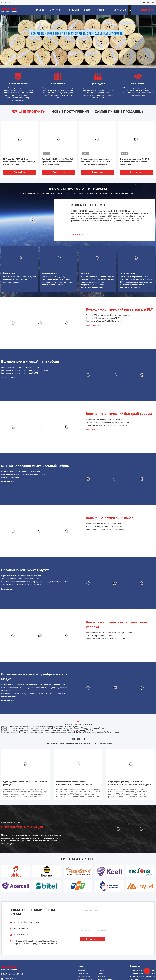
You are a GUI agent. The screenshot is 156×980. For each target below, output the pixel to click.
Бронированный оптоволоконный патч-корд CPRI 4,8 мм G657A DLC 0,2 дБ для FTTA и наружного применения (96, 162)
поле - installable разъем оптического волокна (104, 419)
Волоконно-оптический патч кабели (30, 362)
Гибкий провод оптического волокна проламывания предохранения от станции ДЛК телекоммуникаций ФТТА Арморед (49, 730)
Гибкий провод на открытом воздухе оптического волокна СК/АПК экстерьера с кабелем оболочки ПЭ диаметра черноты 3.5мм (53, 728)
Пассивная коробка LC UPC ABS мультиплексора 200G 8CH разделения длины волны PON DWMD (35, 689)
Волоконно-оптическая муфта (25, 570)
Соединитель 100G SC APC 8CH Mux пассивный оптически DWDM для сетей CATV (34, 685)
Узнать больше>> (78, 235)
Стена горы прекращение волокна (100, 636)
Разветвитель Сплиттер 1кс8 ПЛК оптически (104, 321)
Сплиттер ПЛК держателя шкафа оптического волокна (108, 315)
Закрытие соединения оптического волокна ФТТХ (21, 579)
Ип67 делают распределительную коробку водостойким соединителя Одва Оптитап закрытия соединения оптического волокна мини (35, 583)
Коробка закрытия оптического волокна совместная (22, 576)
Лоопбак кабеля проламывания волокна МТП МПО (22, 472)
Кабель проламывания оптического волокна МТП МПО (23, 474)
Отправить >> (92, 939)
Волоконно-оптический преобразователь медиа (34, 677)
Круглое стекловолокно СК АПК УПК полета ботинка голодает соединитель (134, 162)
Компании (82, 970)
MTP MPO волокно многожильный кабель (35, 466)
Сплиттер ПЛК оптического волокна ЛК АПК (104, 318)
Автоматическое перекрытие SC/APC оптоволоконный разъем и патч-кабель (74, 783)
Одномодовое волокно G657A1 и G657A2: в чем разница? (25, 783)
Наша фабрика (83, 973)
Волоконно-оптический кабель (111, 518)
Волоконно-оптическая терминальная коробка (116, 625)
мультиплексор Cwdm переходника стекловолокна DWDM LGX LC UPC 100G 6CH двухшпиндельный (33, 695)
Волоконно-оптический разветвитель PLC (119, 309)
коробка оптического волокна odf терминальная (105, 639)
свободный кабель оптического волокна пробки (105, 530)
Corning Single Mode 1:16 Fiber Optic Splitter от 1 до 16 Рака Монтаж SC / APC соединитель (58, 162)
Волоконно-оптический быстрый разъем (119, 414)
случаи (100, 973)
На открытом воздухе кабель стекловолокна (104, 527)
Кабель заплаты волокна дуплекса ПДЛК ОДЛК (20, 367)
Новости (101, 970)
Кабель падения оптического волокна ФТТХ (103, 524)
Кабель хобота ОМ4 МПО (11, 477)
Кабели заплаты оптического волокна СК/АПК (20, 373)
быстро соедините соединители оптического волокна (107, 422)
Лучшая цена (20, 172)
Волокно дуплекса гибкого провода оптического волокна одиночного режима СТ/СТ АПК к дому (40, 726)
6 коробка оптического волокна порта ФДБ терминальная (109, 633)
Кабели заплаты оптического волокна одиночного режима (25, 370)
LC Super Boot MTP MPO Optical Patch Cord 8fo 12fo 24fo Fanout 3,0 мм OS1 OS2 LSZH (19, 162)
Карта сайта (102, 977)
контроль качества (84, 977)
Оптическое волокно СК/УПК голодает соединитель (107, 425)
